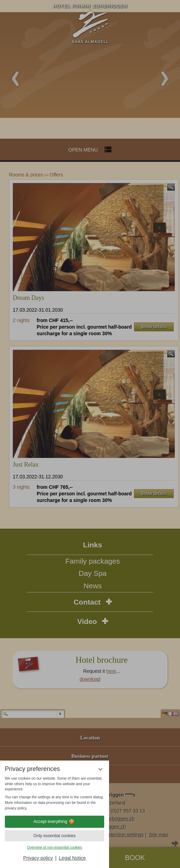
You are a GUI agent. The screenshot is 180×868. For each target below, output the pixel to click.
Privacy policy (38, 858)
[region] (55, 793)
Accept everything (55, 822)
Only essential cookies (55, 836)
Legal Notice (72, 858)
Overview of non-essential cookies (55, 847)
